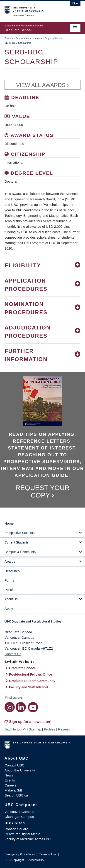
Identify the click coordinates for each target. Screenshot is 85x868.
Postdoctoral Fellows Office (31, 674)
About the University (20, 770)
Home (9, 523)
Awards (30, 38)
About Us (11, 599)
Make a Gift (13, 790)
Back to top (15, 729)
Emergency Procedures (20, 854)
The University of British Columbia (31, 9)
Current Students (17, 542)
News (9, 775)
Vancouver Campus (19, 812)
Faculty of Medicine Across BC (28, 839)
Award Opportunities (48, 38)
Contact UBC (15, 765)
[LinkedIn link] (21, 707)
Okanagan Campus (19, 817)
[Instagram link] (10, 707)
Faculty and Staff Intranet (29, 687)
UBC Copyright (14, 860)
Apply (9, 609)
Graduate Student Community (32, 681)
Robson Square (16, 829)
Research (65, 729)
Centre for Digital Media (22, 834)
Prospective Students (19, 533)
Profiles (50, 729)
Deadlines (12, 571)
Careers (11, 785)
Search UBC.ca (16, 795)
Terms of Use (48, 854)
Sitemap (35, 729)
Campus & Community (20, 552)
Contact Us (13, 654)
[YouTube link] (33, 707)
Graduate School (14, 38)
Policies (10, 590)
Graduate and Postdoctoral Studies (42, 623)
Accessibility (36, 860)
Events (10, 780)
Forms (9, 580)
